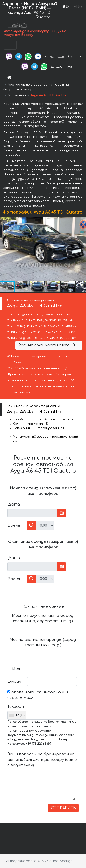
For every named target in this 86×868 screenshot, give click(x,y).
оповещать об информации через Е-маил (38, 695)
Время (14, 525)
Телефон (15, 707)
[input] (32, 513)
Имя (16, 669)
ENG (78, 7)
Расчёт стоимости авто (48, 345)
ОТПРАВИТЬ (63, 808)
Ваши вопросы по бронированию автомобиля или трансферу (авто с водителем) (42, 760)
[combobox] (17, 715)
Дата (14, 504)
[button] (82, 249)
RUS (66, 7)
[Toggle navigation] (10, 45)
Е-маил (14, 681)
